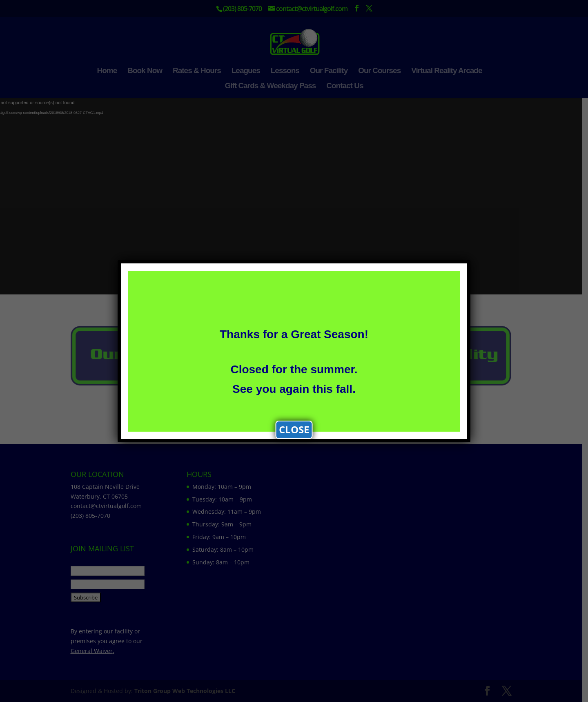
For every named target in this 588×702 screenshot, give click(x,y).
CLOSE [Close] (294, 429)
